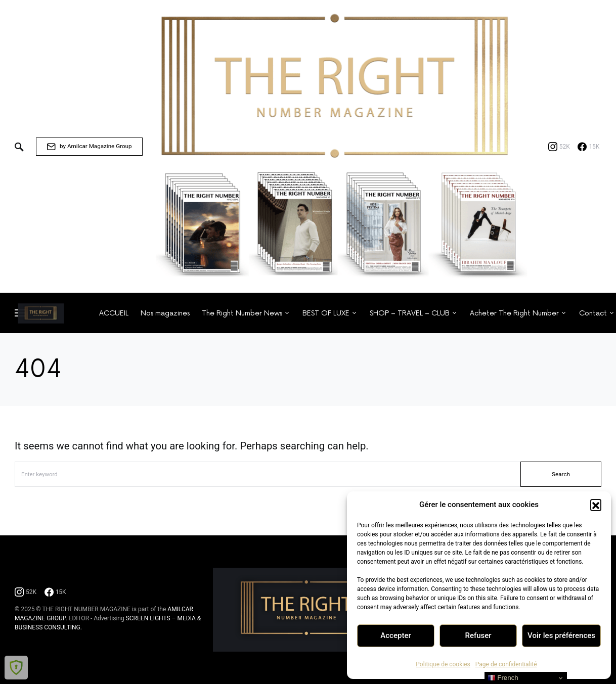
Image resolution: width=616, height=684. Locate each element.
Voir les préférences (561, 635)
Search (561, 474)
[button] (596, 505)
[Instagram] (559, 147)
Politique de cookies (443, 664)
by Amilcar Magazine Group (89, 147)
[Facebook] (588, 147)
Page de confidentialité (506, 664)
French (503, 678)
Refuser (478, 635)
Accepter (395, 635)
